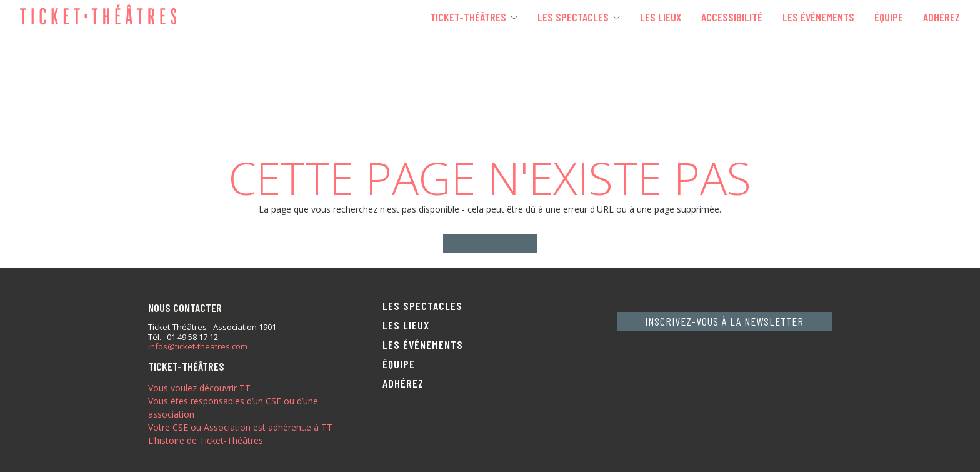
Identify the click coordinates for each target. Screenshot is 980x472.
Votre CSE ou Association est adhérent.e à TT (240, 427)
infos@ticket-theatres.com (198, 347)
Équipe (889, 17)
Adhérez (942, 17)
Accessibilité (732, 17)
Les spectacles (573, 17)
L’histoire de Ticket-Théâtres (206, 440)
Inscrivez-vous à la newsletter (724, 321)
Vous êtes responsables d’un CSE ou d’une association (233, 408)
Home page (490, 244)
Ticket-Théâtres (468, 17)
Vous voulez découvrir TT (199, 388)
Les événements (818, 17)
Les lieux (661, 17)
